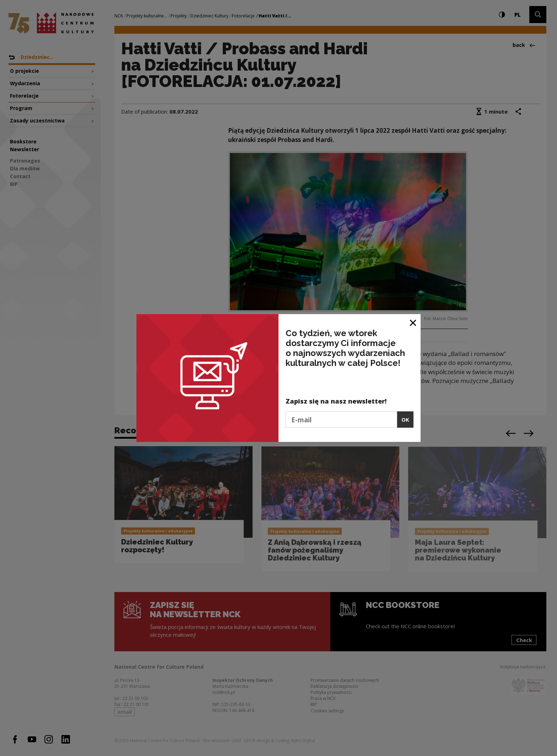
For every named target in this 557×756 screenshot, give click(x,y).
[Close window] (413, 322)
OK (405, 420)
